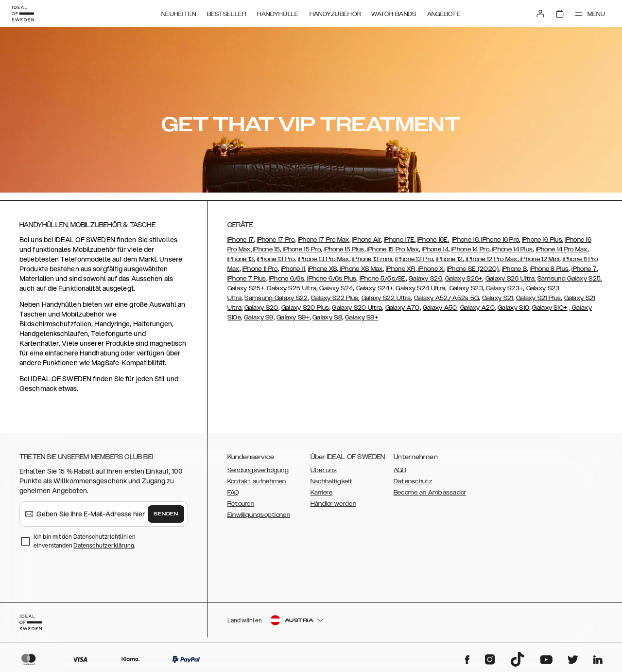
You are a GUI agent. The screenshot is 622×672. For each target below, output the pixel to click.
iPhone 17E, (400, 240)
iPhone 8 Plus (549, 269)
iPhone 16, (466, 240)
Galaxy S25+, (247, 288)
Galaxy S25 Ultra (292, 288)
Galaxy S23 (466, 288)
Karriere (321, 493)
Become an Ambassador (430, 493)
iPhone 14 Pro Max (562, 249)
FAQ (233, 493)
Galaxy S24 (336, 288)
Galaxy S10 (513, 308)
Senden (166, 514)
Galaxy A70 (403, 308)
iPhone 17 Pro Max (324, 240)
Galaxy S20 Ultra (357, 308)
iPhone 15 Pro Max (393, 249)
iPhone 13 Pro (276, 259)
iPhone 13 (241, 259)
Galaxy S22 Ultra (386, 298)
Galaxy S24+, (375, 288)
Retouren (241, 504)
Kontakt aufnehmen (257, 481)
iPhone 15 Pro (301, 249)
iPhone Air (367, 240)
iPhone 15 (267, 249)
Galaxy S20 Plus (305, 308)
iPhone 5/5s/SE (383, 279)
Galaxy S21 (498, 298)
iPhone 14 (435, 249)
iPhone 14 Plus (512, 249)
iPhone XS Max (361, 269)
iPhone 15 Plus (344, 249)
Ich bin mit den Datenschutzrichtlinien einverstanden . (85, 541)
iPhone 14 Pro (470, 249)
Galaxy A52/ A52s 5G (447, 298)
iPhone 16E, (433, 240)
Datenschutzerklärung (104, 545)
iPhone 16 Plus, (543, 240)
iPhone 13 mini (372, 259)
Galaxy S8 (327, 318)
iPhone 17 (241, 240)
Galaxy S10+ (550, 308)
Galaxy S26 (425, 279)
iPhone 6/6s (287, 279)
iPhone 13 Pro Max (324, 259)
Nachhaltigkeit (331, 481)
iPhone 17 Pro (276, 240)
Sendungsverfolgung (258, 470)
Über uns (324, 470)
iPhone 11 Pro (260, 269)
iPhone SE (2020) (473, 269)
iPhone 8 (514, 269)
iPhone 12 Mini (539, 259)
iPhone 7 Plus (247, 279)
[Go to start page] (23, 14)
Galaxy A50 (440, 308)
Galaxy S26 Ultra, (511, 279)
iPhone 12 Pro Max (491, 259)
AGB (400, 470)
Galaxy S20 (261, 308)
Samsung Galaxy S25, (570, 279)
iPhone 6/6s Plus (331, 279)
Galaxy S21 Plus (539, 298)
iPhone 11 (293, 269)
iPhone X (431, 269)
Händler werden (333, 504)
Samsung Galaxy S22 (276, 298)
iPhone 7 (584, 269)
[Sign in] (540, 14)
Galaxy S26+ (464, 279)
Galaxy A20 (477, 308)
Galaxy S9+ (293, 318)
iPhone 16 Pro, (501, 240)
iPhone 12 (450, 259)
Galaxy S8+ (362, 318)
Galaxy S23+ (504, 288)
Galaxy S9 (259, 318)
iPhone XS (323, 269)
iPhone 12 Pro (414, 259)
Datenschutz (413, 481)
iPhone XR (401, 269)
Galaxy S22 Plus (335, 298)
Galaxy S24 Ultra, (421, 288)
